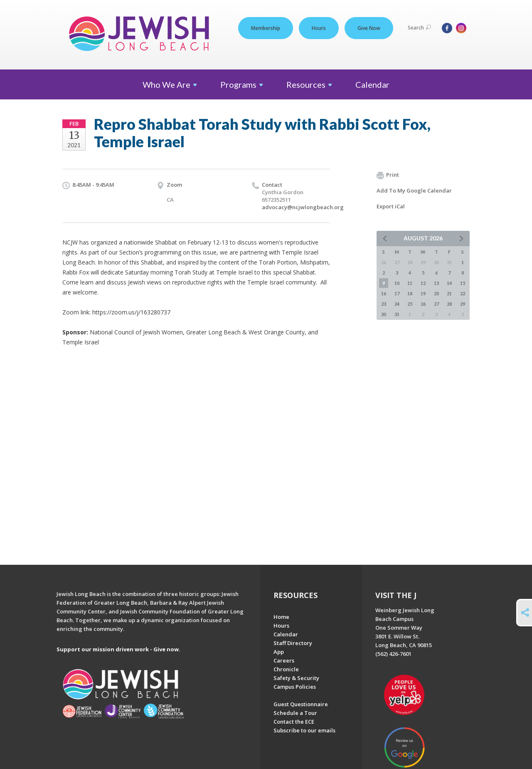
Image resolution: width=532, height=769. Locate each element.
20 (436, 293)
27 (436, 304)
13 (436, 283)
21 (449, 293)
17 (397, 293)
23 (384, 304)
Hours (319, 28)
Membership (266, 28)
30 (384, 314)
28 (449, 304)
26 (423, 304)
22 (463, 293)
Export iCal (391, 206)
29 (463, 304)
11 (410, 283)
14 (449, 283)
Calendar (372, 84)
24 (397, 304)
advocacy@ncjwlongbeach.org (303, 207)
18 (410, 293)
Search (419, 28)
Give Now (369, 28)
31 (397, 314)
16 (384, 293)
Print (388, 175)
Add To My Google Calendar (414, 190)
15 (463, 283)
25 (410, 304)
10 (397, 283)
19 (423, 293)
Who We (170, 84)
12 (423, 283)
